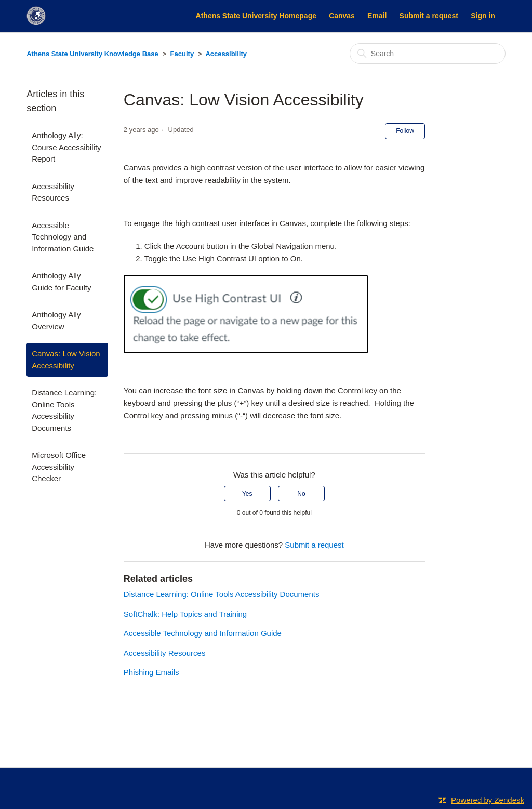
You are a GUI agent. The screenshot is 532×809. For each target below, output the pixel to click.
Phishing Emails (151, 672)
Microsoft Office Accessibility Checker (59, 467)
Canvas (342, 16)
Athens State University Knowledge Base (92, 54)
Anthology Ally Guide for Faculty (61, 282)
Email (377, 16)
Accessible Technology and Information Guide (63, 237)
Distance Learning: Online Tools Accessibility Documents (64, 410)
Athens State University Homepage (256, 16)
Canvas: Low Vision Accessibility (66, 360)
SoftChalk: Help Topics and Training (185, 614)
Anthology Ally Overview (56, 321)
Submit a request (429, 16)
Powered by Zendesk (488, 800)
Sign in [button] (483, 16)
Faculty (182, 54)
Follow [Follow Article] (405, 131)
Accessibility (226, 54)
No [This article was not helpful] (301, 494)
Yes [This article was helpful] (247, 494)
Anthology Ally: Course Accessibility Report (66, 147)
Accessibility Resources (53, 192)
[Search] (428, 54)
